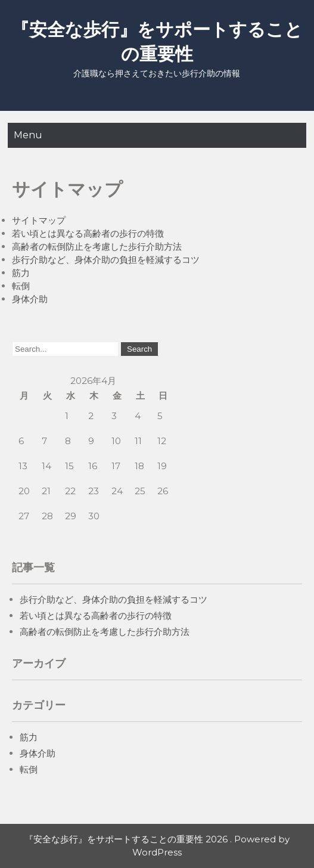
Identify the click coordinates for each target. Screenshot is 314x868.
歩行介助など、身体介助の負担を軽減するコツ (106, 260)
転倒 (21, 286)
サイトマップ (39, 220)
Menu (28, 135)
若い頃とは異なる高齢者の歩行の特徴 (88, 233)
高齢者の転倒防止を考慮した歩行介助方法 (97, 247)
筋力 (21, 273)
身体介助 (30, 299)
